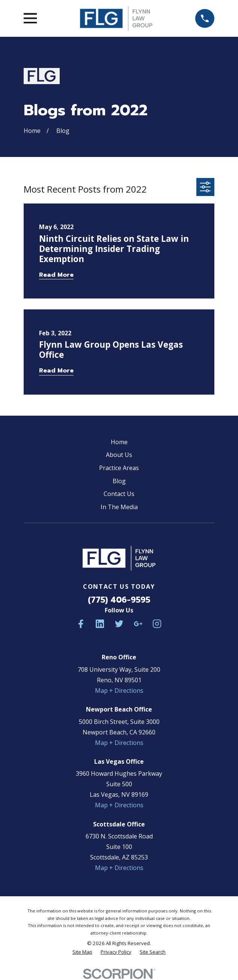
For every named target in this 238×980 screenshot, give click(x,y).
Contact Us (119, 494)
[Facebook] (81, 624)
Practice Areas (119, 468)
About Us (119, 455)
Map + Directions (119, 691)
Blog (119, 481)
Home (119, 442)
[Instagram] (157, 624)
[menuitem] (82, 952)
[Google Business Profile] (138, 624)
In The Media (119, 507)
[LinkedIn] (100, 624)
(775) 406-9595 (119, 600)
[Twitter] (119, 624)
